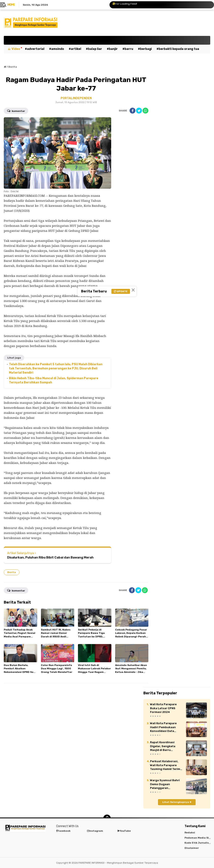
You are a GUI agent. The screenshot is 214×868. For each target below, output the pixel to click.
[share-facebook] (132, 111)
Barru (129, 49)
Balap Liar (95, 49)
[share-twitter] (139, 111)
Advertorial (36, 49)
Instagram (95, 831)
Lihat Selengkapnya (177, 802)
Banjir (113, 49)
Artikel (76, 49)
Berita (12, 572)
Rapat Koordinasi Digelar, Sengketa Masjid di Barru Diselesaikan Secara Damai (164, 746)
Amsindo (58, 49)
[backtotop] (107, 818)
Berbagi (146, 49)
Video (16, 49)
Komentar (16, 111)
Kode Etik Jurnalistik (199, 843)
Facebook (63, 831)
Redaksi (190, 833)
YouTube (124, 831)
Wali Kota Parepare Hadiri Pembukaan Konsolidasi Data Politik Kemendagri (163, 727)
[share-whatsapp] (145, 111)
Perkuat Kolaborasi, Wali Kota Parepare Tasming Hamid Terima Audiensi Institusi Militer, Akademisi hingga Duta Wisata (166, 765)
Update (121, 291)
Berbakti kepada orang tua (179, 49)
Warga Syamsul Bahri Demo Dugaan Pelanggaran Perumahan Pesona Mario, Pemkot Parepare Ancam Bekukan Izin (165, 784)
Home (11, 5)
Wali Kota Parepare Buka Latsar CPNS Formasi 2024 (163, 708)
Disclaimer (192, 848)
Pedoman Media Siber (199, 838)
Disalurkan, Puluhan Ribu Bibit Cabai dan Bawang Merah (50, 557)
